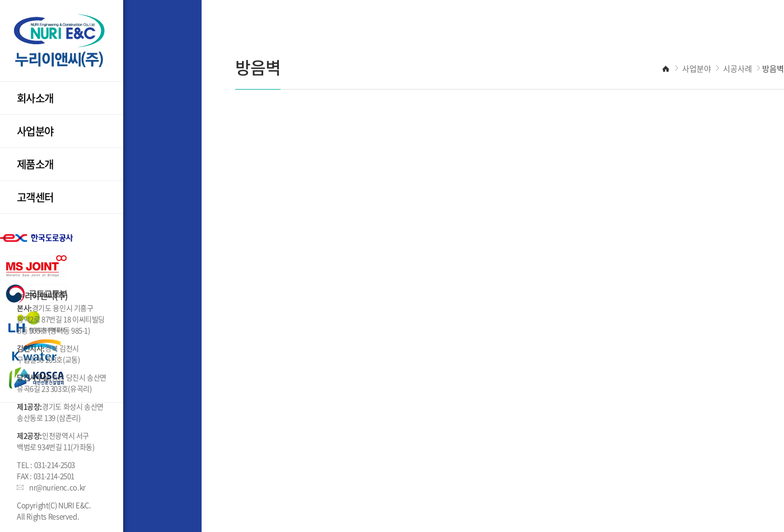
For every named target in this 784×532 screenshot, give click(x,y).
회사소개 (35, 98)
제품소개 (35, 164)
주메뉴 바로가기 (0, 0)
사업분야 (35, 131)
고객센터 (35, 197)
